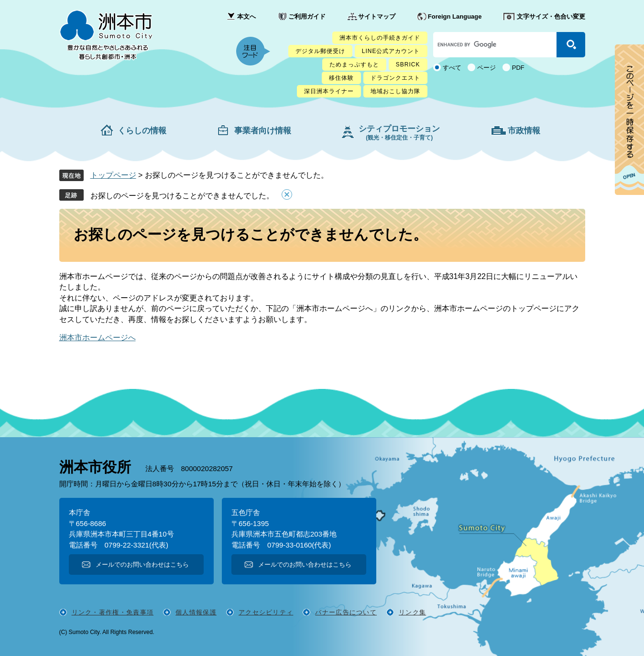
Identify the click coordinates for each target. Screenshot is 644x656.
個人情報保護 (196, 612)
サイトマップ (377, 16)
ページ (486, 68)
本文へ (246, 16)
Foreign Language (455, 16)
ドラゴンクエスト (395, 78)
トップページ (113, 175)
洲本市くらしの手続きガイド (380, 38)
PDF (518, 68)
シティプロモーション (399, 133)
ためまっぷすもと (354, 65)
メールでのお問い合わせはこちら (142, 565)
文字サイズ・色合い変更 (551, 16)
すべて (452, 68)
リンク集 (412, 612)
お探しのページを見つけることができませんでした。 (182, 196)
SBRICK (408, 65)
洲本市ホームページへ (98, 338)
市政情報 (524, 131)
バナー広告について (346, 612)
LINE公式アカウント (391, 51)
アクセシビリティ (266, 612)
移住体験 (341, 78)
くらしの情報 (142, 131)
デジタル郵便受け (320, 51)
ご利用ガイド (307, 16)
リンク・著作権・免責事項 (113, 612)
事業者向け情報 (263, 131)
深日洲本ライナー (329, 91)
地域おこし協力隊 (395, 91)
